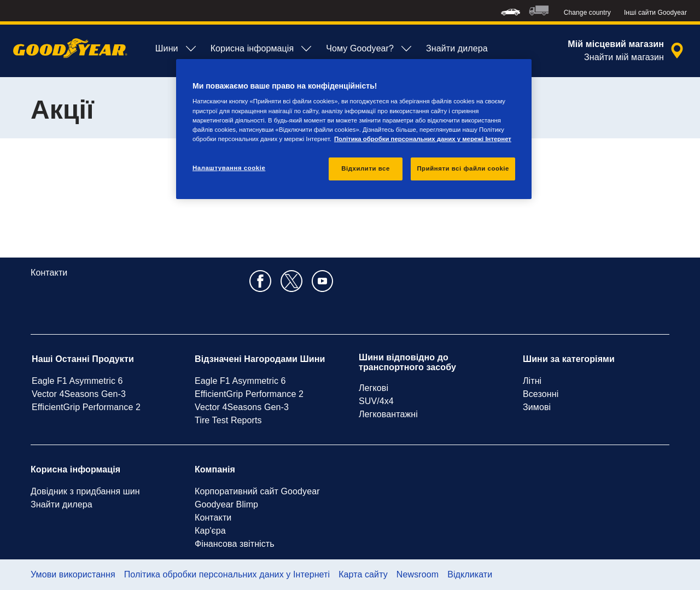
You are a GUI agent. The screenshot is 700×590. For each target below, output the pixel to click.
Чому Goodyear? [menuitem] (369, 49)
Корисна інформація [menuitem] (262, 49)
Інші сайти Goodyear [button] (655, 13)
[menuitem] (511, 11)
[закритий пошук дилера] (627, 51)
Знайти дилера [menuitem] (457, 48)
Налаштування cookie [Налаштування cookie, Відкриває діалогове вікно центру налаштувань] (229, 168)
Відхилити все (366, 168)
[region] (354, 129)
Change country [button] (587, 13)
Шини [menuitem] (176, 49)
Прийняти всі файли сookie (463, 168)
